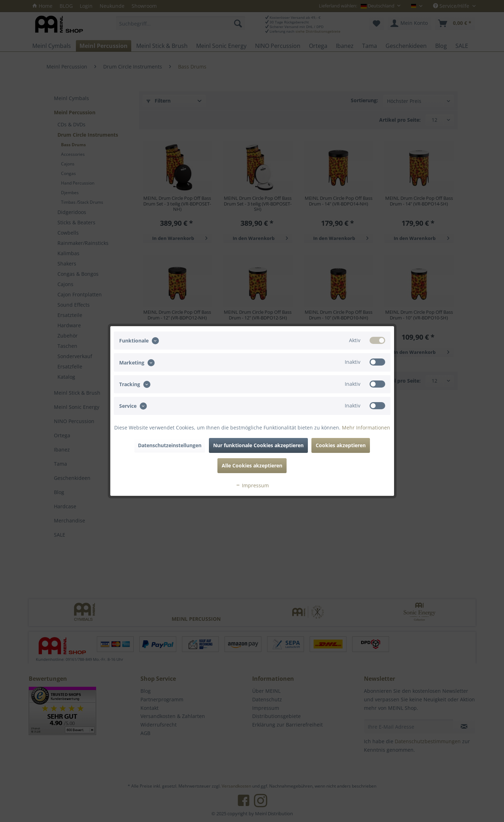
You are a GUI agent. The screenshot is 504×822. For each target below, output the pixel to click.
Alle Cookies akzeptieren (252, 465)
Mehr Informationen (366, 428)
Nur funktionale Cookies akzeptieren (258, 445)
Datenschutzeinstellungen (170, 445)
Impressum (252, 485)
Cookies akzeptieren (341, 445)
